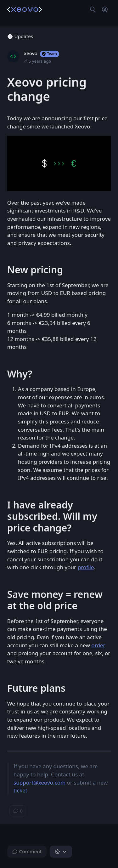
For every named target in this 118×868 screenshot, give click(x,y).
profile (86, 567)
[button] (61, 852)
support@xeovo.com (39, 783)
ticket (20, 790)
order (98, 645)
